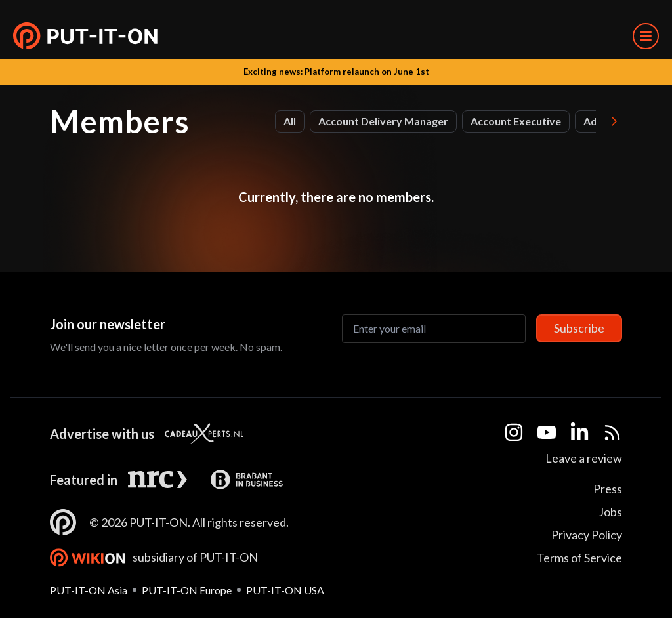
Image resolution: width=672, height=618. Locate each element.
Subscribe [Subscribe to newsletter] (579, 328)
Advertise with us (102, 434)
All (290, 121)
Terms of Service (579, 558)
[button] (85, 36)
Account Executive (516, 121)
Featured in (84, 480)
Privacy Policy (587, 535)
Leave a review (584, 458)
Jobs (610, 512)
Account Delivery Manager (383, 121)
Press (608, 489)
